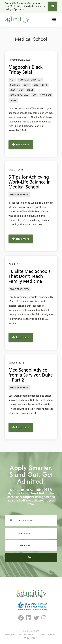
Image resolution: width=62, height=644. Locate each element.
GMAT (27, 85)
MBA (21, 90)
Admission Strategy (30, 80)
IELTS (44, 85)
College (15, 85)
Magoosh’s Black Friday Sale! (26, 69)
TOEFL (13, 100)
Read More (21, 145)
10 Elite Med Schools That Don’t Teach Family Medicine (30, 276)
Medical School (19, 95)
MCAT (30, 90)
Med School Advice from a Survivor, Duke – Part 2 (31, 375)
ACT (12, 80)
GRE (36, 85)
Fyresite (33, 638)
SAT (35, 95)
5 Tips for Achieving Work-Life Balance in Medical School (30, 182)
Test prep (46, 95)
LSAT (13, 90)
